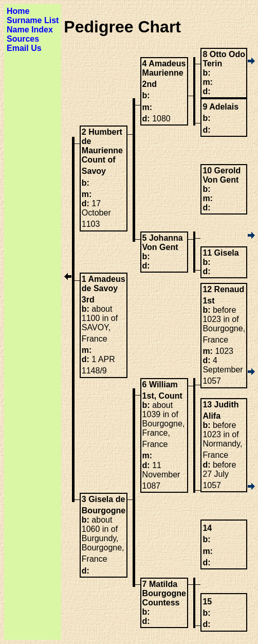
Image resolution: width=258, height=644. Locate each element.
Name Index (30, 30)
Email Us (24, 48)
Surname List (33, 20)
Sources (23, 39)
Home (18, 11)
